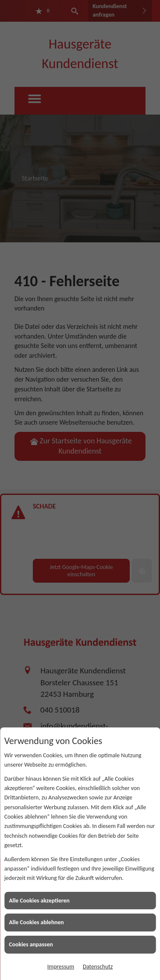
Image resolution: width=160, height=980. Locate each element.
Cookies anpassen (31, 944)
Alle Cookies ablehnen (36, 922)
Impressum (61, 967)
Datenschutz (98, 967)
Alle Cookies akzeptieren (39, 901)
